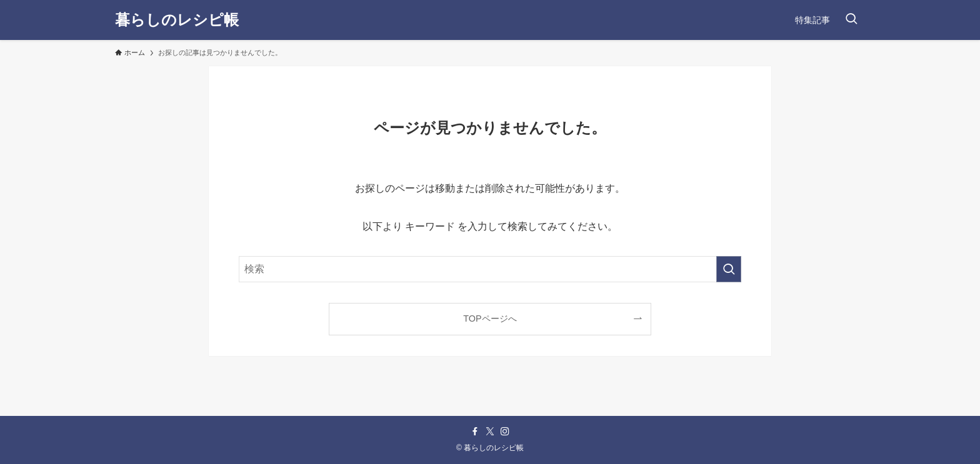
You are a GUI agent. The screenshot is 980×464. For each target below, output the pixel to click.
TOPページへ (490, 318)
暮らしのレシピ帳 (177, 20)
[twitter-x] (490, 432)
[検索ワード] (490, 269)
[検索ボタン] (851, 20)
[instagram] (505, 432)
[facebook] (475, 432)
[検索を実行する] (729, 269)
